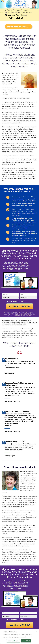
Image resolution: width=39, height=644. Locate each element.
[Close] (36, 632)
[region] (19, 637)
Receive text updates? (16, 301)
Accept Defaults (26, 641)
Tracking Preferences (13, 641)
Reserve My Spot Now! (20, 306)
